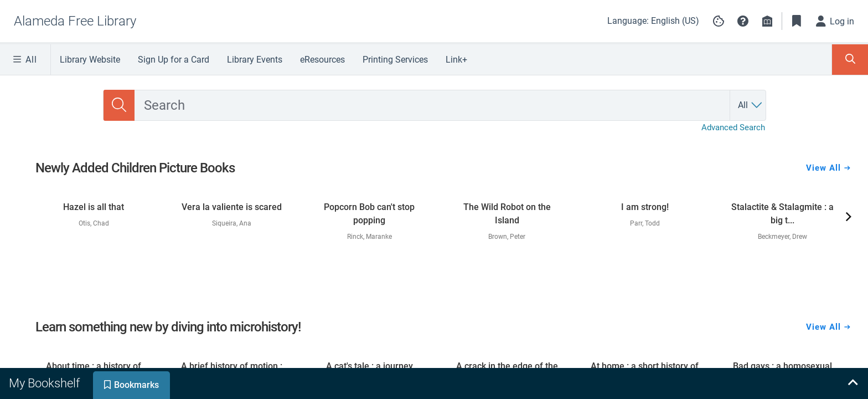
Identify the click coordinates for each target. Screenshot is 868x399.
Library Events (255, 60)
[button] (743, 21)
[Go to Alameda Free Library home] (75, 21)
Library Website (90, 60)
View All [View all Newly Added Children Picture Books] (828, 168)
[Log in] (835, 21)
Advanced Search (733, 127)
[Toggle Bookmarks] (797, 21)
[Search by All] (751, 105)
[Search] (119, 105)
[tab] (45, 383)
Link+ (456, 60)
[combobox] (432, 105)
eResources (322, 60)
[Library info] (767, 21)
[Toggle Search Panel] (850, 60)
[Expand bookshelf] (852, 383)
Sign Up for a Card (174, 60)
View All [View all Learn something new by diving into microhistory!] (828, 327)
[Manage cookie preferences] (719, 21)
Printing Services (395, 60)
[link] (94, 210)
